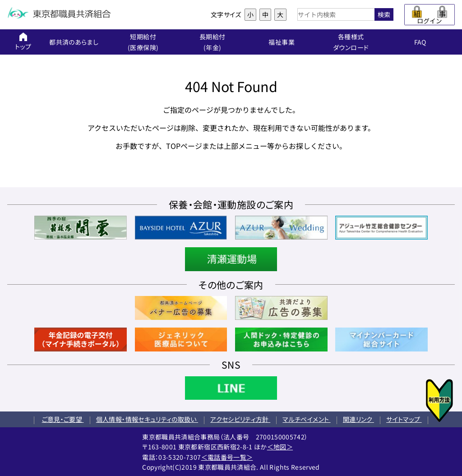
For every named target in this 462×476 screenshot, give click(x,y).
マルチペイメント (306, 419)
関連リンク (358, 419)
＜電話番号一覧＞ (227, 457)
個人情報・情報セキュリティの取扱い (147, 419)
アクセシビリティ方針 (240, 419)
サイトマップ (404, 419)
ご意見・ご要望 (63, 419)
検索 (384, 14)
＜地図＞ (280, 447)
